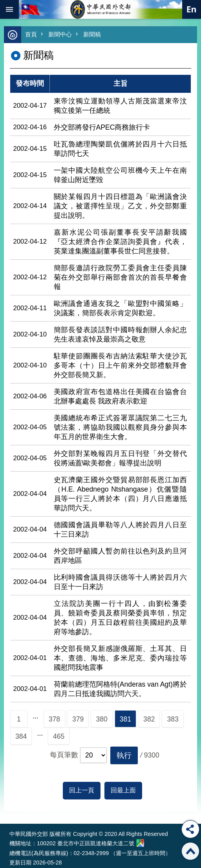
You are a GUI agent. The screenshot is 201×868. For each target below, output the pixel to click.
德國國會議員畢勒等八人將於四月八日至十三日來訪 (121, 530)
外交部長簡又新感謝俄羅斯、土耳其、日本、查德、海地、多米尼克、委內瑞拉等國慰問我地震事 (121, 658)
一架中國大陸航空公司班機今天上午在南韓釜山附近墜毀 (121, 175)
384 (21, 736)
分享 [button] (190, 829)
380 (101, 719)
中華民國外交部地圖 (140, 843)
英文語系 (192, 9)
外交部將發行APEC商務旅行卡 (102, 127)
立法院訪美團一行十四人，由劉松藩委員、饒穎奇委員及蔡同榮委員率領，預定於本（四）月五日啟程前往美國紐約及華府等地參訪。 (121, 618)
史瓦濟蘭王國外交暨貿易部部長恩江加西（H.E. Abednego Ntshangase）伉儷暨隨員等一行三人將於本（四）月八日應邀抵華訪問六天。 (121, 494)
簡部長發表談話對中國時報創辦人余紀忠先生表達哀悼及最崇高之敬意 (121, 335)
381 (125, 719)
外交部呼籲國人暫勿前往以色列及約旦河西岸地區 (121, 556)
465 (59, 736)
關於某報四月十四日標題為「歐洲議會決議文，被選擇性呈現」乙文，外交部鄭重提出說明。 (121, 206)
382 (149, 719)
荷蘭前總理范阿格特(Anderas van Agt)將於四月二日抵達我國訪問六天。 (121, 689)
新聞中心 (60, 34)
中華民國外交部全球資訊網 (100, 9)
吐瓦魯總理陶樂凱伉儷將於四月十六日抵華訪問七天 (121, 149)
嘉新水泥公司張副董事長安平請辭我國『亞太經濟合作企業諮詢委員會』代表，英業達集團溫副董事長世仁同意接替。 (121, 242)
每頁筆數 (64, 755)
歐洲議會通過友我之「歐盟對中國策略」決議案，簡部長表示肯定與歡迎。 (121, 308)
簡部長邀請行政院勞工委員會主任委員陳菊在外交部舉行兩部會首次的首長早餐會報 (121, 277)
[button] (124, 755)
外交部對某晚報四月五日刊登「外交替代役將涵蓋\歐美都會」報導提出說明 (121, 458)
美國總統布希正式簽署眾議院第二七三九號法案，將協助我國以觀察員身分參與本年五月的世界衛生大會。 (121, 427)
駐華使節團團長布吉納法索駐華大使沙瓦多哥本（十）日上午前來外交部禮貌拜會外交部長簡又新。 (121, 365)
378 (54, 719)
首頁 (31, 34)
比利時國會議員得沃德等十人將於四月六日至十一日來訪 (121, 582)
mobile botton (9, 9)
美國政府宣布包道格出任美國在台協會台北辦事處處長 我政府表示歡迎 (121, 396)
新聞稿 (92, 34)
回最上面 (123, 790)
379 (78, 719)
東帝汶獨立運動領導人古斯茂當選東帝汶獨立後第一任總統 (121, 106)
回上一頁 (82, 790)
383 (173, 719)
